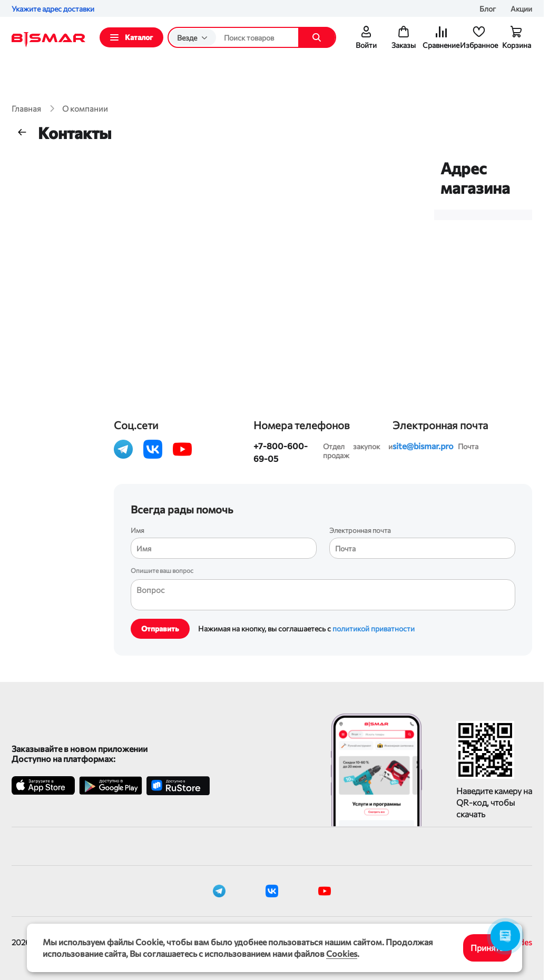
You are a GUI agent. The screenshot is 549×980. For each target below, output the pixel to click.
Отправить (160, 628)
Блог (488, 9)
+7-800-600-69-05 (281, 452)
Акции (521, 9)
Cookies (342, 953)
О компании (85, 108)
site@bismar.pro (423, 446)
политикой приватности (374, 628)
